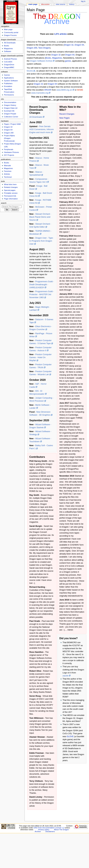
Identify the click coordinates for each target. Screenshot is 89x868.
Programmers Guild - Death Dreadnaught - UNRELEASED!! (42, 285)
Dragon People (10, 114)
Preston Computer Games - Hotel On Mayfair (40, 357)
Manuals (7, 166)
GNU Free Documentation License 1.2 (49, 828)
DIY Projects (9, 155)
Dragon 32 (69, 45)
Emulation (8, 86)
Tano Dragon (44, 48)
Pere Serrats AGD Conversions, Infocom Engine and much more (41, 129)
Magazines (57, 58)
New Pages (65, 118)
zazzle (65, 676)
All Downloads (36, 117)
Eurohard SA (9, 111)
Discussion (45, 4)
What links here (10, 184)
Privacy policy (44, 830)
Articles (7, 174)
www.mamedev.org (40, 93)
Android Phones (10, 59)
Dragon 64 (79, 45)
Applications (9, 78)
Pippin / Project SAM (12, 124)
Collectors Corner (11, 117)
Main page (33, 4)
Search (4, 203)
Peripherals (9, 149)
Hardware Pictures (11, 152)
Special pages (10, 190)
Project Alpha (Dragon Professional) (9, 138)
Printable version (11, 193)
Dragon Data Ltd (11, 108)
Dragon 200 (32, 48)
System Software (11, 81)
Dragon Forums (10, 35)
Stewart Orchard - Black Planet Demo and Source (40, 217)
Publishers (8, 83)
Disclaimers (50, 831)
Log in (83, 1)
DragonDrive (9, 65)
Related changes (11, 187)
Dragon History (10, 105)
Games (7, 75)
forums (30, 71)
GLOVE (70, 737)
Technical (8, 177)
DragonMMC (9, 67)
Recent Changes (67, 114)
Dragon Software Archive (41, 61)
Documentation (10, 102)
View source (60, 4)
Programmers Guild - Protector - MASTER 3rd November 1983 (42, 294)
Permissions (9, 95)
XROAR (48, 90)
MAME (80, 90)
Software (8, 51)
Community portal (11, 32)
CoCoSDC (8, 62)
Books (48, 58)
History (72, 4)
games (68, 61)
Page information (11, 199)
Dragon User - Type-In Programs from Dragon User (41, 241)
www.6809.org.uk (64, 90)
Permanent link (10, 196)
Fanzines (8, 171)
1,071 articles (60, 34)
